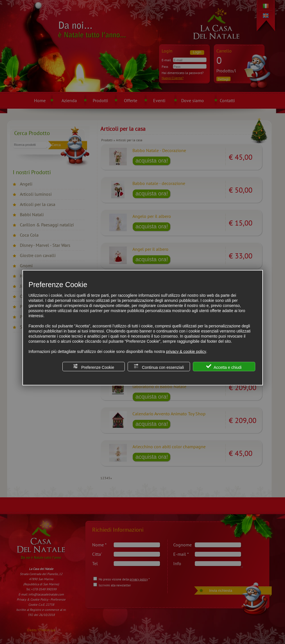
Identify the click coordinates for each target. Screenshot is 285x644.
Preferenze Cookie (94, 367)
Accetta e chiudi (224, 367)
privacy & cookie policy (186, 352)
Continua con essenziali (159, 367)
